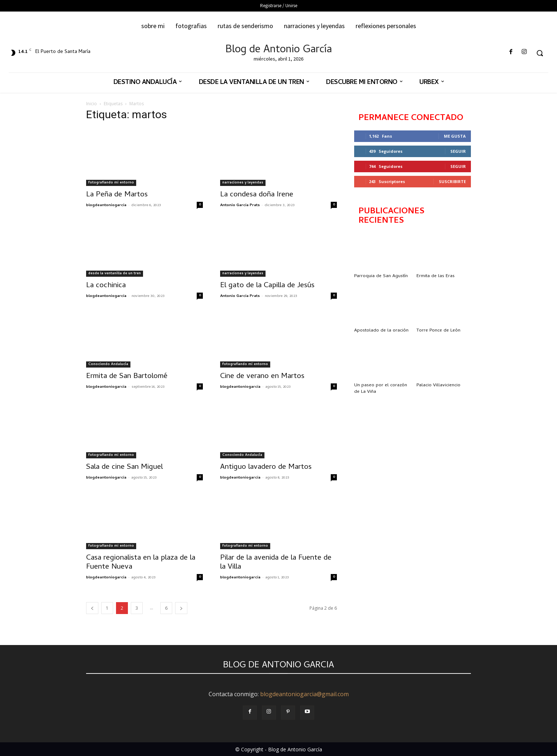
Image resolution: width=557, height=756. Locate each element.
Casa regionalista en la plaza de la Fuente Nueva (141, 563)
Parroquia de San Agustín (381, 276)
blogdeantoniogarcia (106, 205)
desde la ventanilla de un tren (115, 274)
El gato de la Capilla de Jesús (267, 286)
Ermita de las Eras (436, 276)
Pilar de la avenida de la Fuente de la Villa (276, 563)
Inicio (92, 104)
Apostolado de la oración (381, 331)
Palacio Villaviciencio (438, 385)
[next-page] (181, 608)
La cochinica (106, 286)
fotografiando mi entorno (111, 183)
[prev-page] (92, 608)
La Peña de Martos (117, 195)
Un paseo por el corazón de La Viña (381, 389)
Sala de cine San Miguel (124, 467)
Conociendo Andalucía (108, 364)
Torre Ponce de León (438, 331)
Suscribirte (452, 181)
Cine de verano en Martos (262, 377)
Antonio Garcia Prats (240, 205)
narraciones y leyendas (243, 183)
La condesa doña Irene (257, 195)
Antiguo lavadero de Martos (266, 467)
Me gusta (455, 136)
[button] (540, 53)
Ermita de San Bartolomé (127, 377)
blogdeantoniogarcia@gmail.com (304, 694)
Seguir (458, 151)
